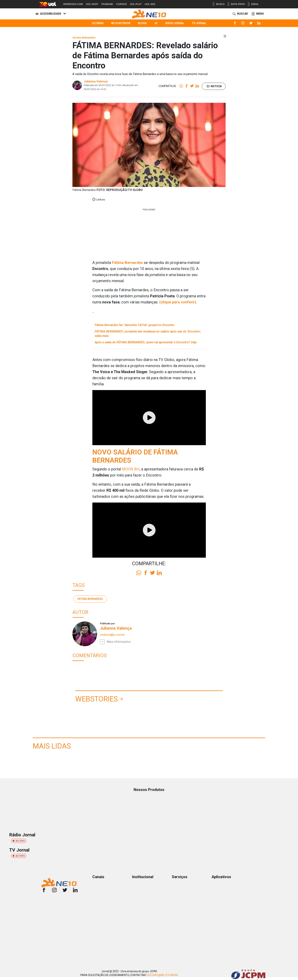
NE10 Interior (121, 23)
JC (156, 23)
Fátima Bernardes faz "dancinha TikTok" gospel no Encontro (135, 325)
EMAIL (253, 4)
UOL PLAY (136, 4)
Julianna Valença (96, 81)
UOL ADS (150, 4)
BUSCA (219, 4)
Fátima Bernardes (90, 599)
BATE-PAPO (236, 4)
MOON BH (131, 469)
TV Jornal (199, 23)
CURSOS (121, 4)
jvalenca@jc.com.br (112, 635)
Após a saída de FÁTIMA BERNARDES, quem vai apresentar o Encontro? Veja (146, 342)
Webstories (97, 699)
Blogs (142, 23)
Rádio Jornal (175, 23)
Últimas (98, 23)
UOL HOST (92, 4)
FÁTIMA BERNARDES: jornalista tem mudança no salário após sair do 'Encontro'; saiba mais (148, 334)
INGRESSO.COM (73, 4)
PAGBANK (107, 4)
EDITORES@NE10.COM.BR (162, 975)
